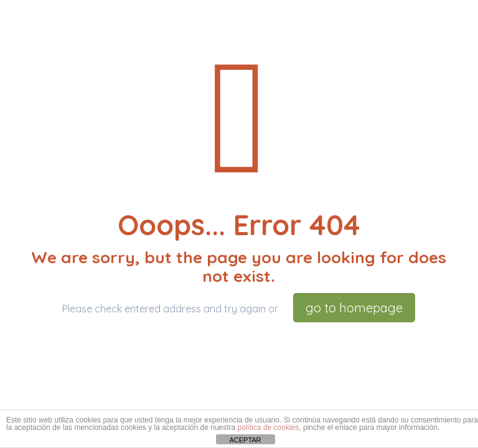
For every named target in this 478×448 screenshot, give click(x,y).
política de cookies (269, 427)
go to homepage (354, 308)
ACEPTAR (245, 440)
